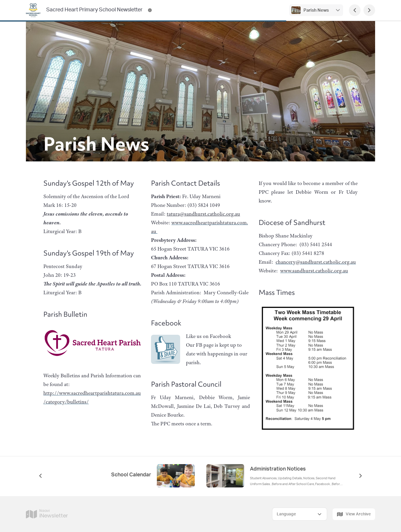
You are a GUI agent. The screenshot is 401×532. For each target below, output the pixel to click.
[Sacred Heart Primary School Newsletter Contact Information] (150, 10)
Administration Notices (278, 469)
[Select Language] (300, 514)
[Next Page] (369, 10)
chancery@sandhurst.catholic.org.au (316, 262)
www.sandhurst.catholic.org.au (314, 271)
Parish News (316, 10)
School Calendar (131, 475)
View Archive (354, 514)
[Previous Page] (355, 10)
